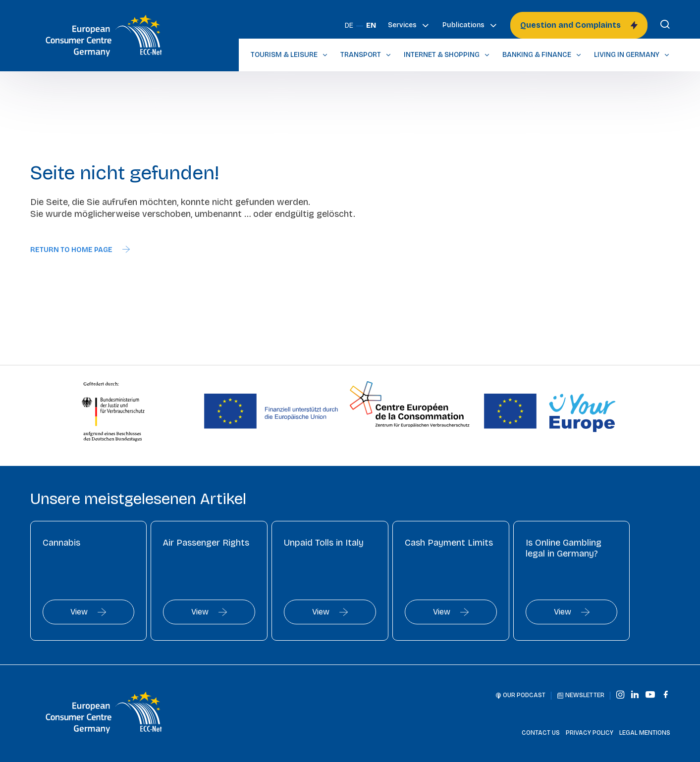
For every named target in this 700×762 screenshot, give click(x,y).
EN (371, 25)
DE (349, 25)
